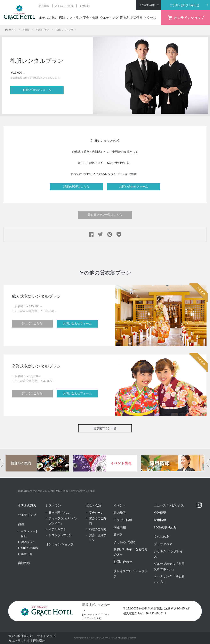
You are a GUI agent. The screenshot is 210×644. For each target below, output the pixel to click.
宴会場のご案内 (98, 521)
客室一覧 (27, 554)
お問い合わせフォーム (37, 90)
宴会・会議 (91, 18)
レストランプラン (60, 535)
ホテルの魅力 (48, 18)
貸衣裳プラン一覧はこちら (105, 215)
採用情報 (84, 6)
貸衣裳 (124, 18)
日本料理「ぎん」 (60, 513)
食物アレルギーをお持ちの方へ (131, 552)
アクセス (150, 18)
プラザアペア (163, 544)
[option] (150, 75)
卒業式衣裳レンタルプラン (36, 366)
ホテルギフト (57, 529)
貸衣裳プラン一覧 (105, 428)
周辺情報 (136, 18)
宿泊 (62, 18)
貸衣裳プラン (42, 30)
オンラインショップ (60, 544)
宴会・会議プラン (98, 538)
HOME (13, 30)
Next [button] (200, 75)
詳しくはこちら (32, 323)
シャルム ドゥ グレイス (168, 554)
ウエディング (109, 18)
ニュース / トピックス (169, 505)
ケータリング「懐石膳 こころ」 (169, 579)
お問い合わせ (123, 562)
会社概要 (160, 513)
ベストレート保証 (30, 534)
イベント (120, 505)
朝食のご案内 (30, 548)
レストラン (74, 18)
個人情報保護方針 (21, 636)
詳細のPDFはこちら (76, 186)
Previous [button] (101, 75)
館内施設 (44, 6)
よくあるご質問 (64, 6)
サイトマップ (46, 636)
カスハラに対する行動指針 (27, 641)
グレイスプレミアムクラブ (131, 574)
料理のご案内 (98, 529)
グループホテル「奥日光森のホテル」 (169, 566)
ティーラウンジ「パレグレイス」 (63, 521)
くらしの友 (161, 537)
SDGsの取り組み (165, 527)
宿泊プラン (28, 542)
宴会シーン (96, 513)
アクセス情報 (123, 520)
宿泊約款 (24, 563)
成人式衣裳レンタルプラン (36, 296)
